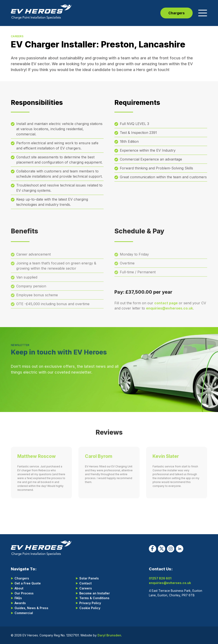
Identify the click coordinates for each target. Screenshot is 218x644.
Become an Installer (95, 593)
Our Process (24, 593)
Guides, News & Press (31, 608)
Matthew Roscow (37, 460)
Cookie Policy (90, 608)
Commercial (24, 613)
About (19, 588)
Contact (85, 583)
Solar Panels (89, 578)
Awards (20, 603)
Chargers (177, 13)
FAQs (18, 598)
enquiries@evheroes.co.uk (169, 312)
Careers (86, 588)
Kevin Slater (166, 460)
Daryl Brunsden (109, 635)
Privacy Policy (90, 603)
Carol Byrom (99, 460)
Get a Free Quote (28, 583)
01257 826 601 (160, 578)
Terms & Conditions (94, 598)
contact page (166, 307)
